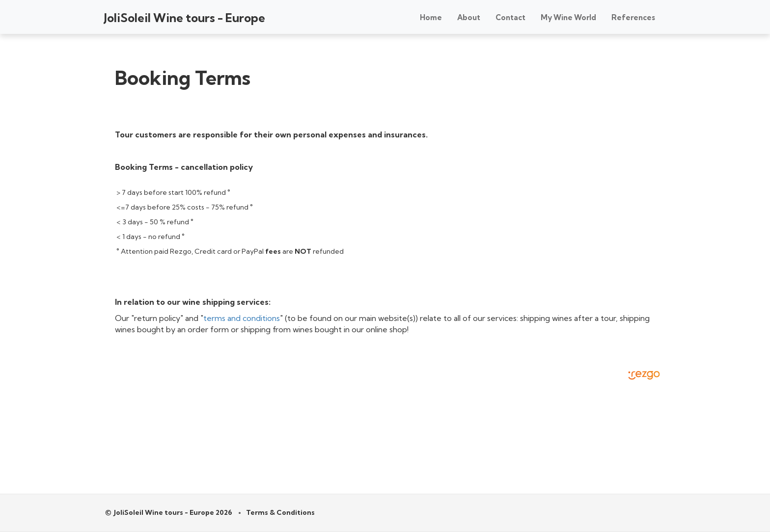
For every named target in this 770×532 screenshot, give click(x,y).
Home (431, 17)
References (633, 17)
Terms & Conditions (280, 512)
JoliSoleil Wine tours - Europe (184, 18)
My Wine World (568, 17)
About (469, 17)
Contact (510, 17)
